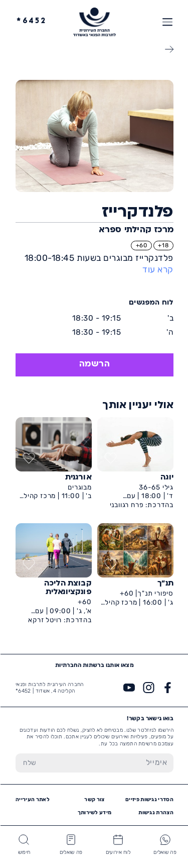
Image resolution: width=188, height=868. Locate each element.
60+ (141, 245)
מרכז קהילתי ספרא (136, 230)
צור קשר (94, 799)
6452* (31, 21)
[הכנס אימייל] (108, 763)
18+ (163, 245)
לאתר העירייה (32, 799)
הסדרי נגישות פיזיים (149, 799)
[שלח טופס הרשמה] (29, 763)
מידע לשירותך (94, 812)
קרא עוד (157, 269)
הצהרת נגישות (155, 812)
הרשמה (94, 364)
